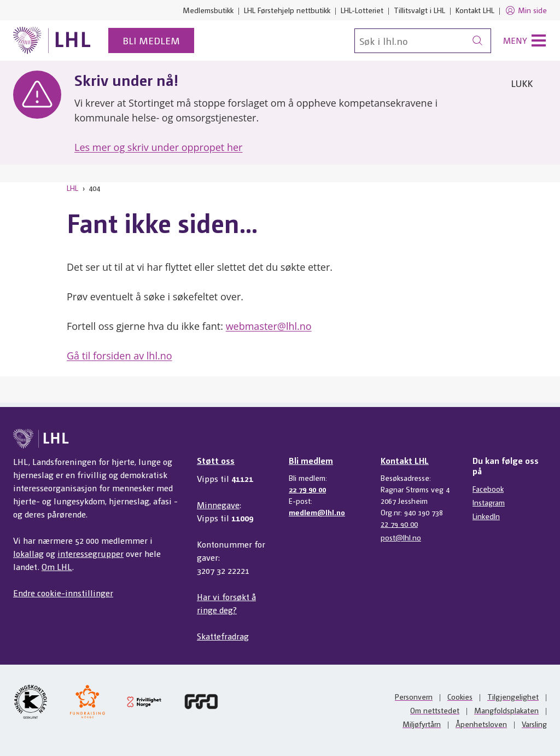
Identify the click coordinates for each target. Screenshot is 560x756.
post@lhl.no (401, 537)
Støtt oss (216, 460)
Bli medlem (151, 40)
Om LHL (57, 566)
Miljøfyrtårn (422, 724)
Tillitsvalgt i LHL (419, 10)
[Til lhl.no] (52, 40)
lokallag (28, 553)
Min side (526, 10)
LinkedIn (486, 516)
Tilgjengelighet (513, 696)
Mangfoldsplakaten (506, 710)
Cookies (460, 696)
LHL (72, 188)
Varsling (534, 724)
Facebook (488, 489)
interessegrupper (91, 553)
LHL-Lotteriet (362, 10)
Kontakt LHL (475, 10)
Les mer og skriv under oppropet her (158, 147)
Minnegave (218, 505)
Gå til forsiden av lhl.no (119, 356)
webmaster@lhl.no (269, 326)
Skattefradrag (223, 636)
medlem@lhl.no (317, 512)
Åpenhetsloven (481, 724)
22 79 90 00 (307, 489)
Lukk (522, 83)
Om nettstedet (435, 710)
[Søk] (423, 41)
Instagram (489, 502)
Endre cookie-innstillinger (63, 593)
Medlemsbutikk (208, 10)
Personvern (414, 696)
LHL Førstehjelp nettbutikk (287, 10)
